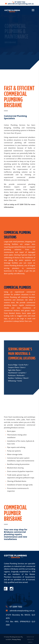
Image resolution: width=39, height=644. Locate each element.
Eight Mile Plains (14, 370)
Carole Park (23, 365)
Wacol (26, 378)
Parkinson (12, 375)
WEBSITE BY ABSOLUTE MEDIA (30, 640)
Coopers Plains (14, 367)
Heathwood (12, 373)
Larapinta (22, 373)
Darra (23, 367)
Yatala (20, 381)
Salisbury (19, 378)
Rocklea (11, 378)
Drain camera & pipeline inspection (20, 471)
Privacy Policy (16, 639)
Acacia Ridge (13, 365)
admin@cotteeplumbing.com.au (22, 611)
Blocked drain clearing (15, 468)
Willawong (12, 381)
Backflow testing (13, 464)
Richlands (20, 375)
